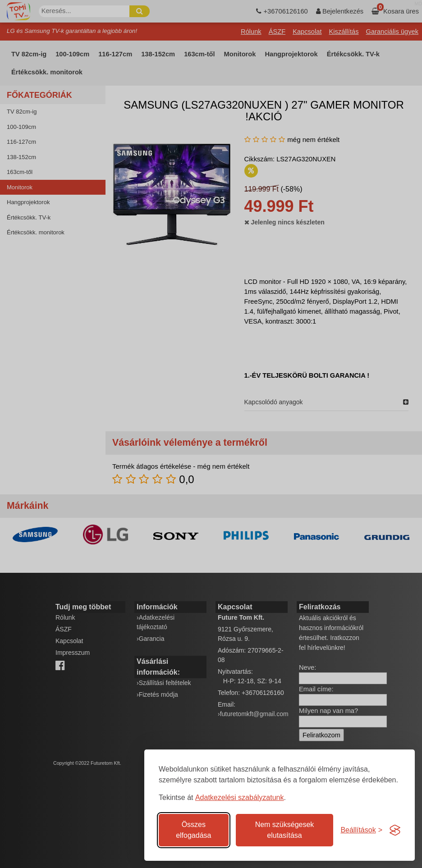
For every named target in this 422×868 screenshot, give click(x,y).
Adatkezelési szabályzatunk (240, 797)
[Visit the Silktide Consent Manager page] (395, 830)
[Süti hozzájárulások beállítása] (361, 830)
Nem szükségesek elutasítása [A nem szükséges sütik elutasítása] (285, 830)
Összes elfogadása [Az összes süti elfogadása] (193, 830)
